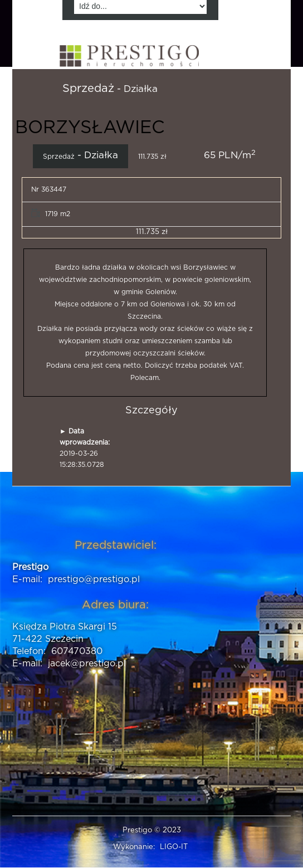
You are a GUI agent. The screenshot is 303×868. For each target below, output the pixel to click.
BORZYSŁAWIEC (90, 128)
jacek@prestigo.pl (87, 664)
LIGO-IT (174, 847)
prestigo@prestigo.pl (94, 579)
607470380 (77, 651)
